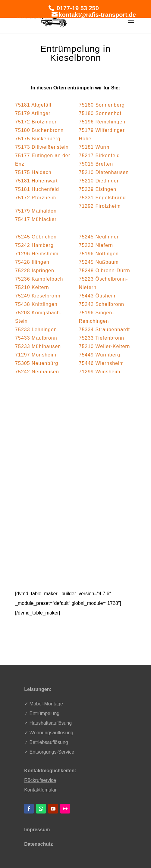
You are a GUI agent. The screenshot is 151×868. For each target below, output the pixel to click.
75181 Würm (94, 147)
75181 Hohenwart (36, 181)
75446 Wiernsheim (101, 363)
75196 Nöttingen (99, 254)
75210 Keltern (32, 287)
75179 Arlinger (33, 113)
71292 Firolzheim (100, 206)
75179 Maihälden (36, 211)
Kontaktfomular (40, 790)
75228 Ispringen (35, 271)
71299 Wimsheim (100, 372)
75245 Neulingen (99, 237)
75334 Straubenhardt (104, 330)
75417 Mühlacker (36, 219)
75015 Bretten (96, 164)
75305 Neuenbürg (37, 363)
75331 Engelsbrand (102, 198)
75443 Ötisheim (98, 296)
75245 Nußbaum (99, 262)
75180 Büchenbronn (39, 130)
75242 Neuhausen (37, 372)
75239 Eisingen (98, 189)
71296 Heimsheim (37, 254)
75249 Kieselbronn (38, 296)
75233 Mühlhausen (38, 346)
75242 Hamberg (34, 245)
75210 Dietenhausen (104, 172)
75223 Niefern (96, 245)
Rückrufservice (40, 780)
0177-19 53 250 (77, 8)
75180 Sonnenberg (102, 105)
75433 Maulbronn (36, 338)
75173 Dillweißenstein (42, 147)
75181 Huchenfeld (37, 189)
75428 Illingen (32, 262)
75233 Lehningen (36, 330)
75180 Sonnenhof (100, 113)
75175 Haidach (33, 172)
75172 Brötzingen (36, 122)
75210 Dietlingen (99, 181)
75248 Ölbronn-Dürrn (105, 271)
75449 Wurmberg (100, 355)
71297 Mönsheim (36, 355)
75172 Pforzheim (36, 198)
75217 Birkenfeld (99, 156)
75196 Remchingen (102, 122)
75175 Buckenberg (38, 139)
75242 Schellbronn (102, 304)
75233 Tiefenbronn (102, 338)
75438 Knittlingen (36, 304)
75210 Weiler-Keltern (105, 346)
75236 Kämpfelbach (39, 279)
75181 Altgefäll (33, 105)
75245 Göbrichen (36, 237)
